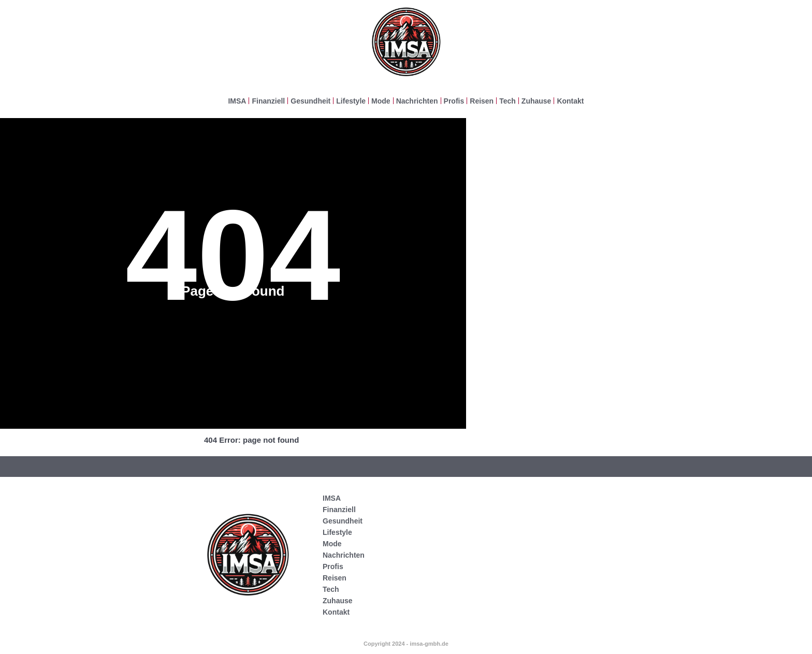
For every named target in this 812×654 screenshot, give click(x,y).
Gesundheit (310, 101)
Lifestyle (351, 101)
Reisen (482, 101)
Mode (381, 101)
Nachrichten (417, 101)
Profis (454, 101)
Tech (508, 101)
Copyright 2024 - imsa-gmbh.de (406, 644)
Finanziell (268, 101)
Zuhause (536, 101)
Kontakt (570, 101)
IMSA (237, 101)
